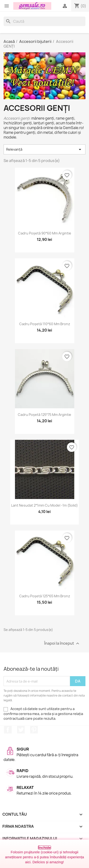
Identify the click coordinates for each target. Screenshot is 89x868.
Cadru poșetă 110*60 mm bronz (45, 324)
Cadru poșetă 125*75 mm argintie (44, 415)
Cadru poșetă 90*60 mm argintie (45, 233)
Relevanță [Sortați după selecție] (44, 149)
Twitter (21, 730)
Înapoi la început (62, 644)
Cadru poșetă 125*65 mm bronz (45, 596)
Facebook (8, 730)
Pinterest (34, 730)
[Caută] (44, 21)
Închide (44, 848)
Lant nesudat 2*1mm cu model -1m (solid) (44, 505)
